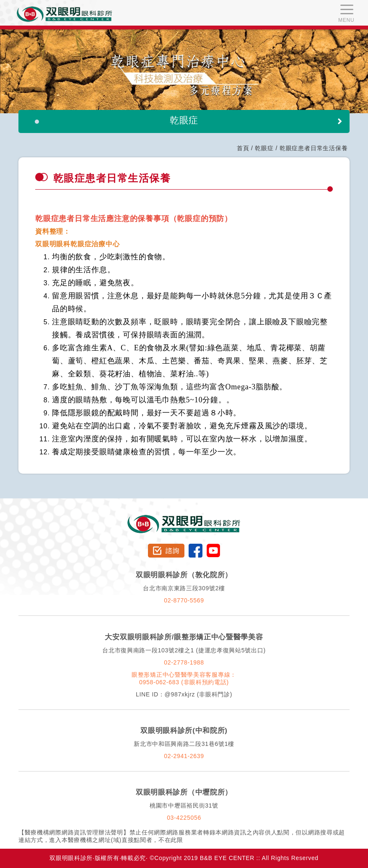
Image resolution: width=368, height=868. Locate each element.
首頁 (243, 148)
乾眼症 (264, 148)
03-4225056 (184, 818)
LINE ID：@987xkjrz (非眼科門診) (184, 694)
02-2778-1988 (184, 662)
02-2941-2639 (184, 756)
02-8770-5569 (184, 600)
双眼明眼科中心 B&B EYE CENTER (65, 14)
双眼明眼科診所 (184, 519)
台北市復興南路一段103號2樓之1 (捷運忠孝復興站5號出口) (184, 650)
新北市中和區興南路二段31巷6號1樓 (184, 744)
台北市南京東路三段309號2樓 (184, 588)
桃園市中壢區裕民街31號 (184, 805)
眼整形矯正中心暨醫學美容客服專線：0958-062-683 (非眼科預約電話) (184, 678)
